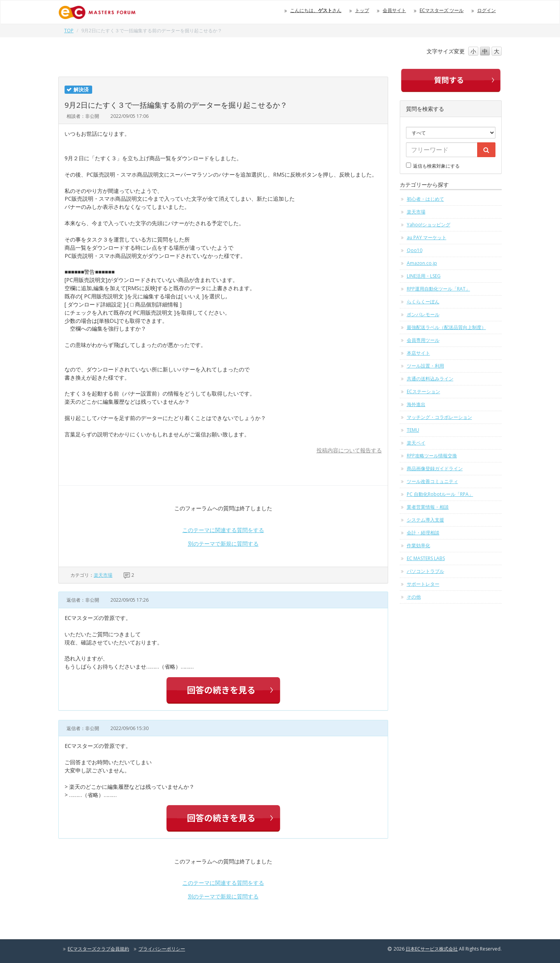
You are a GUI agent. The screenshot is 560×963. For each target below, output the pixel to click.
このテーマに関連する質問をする (223, 530)
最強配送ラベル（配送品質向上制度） (446, 327)
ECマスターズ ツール (442, 10)
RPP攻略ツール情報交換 (432, 456)
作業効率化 (418, 545)
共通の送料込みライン (430, 379)
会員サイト (394, 10)
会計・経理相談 (423, 533)
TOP (69, 31)
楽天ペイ (416, 443)
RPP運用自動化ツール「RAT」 (438, 289)
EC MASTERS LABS (426, 558)
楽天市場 (103, 575)
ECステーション (423, 391)
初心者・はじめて (425, 199)
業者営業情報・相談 (428, 507)
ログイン (486, 10)
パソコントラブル (425, 571)
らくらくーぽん (423, 302)
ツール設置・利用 (425, 366)
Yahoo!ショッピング (429, 225)
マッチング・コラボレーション (439, 417)
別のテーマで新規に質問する (223, 544)
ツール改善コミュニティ (432, 481)
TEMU (413, 430)
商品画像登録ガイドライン (435, 468)
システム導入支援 (425, 520)
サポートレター (423, 584)
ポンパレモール (423, 314)
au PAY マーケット (427, 237)
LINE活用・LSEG (424, 276)
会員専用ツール (423, 340)
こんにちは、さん (316, 10)
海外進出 (416, 404)
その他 (414, 597)
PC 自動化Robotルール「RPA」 (440, 494)
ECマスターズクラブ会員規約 (98, 949)
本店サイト (418, 353)
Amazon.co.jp (422, 263)
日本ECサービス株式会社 (432, 949)
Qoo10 (415, 250)
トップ (362, 10)
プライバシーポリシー (162, 949)
